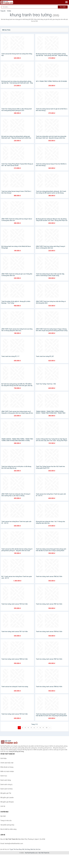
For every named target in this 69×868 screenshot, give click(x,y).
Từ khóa (9, 11)
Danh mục (4, 776)
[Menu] (66, 2)
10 (47, 728)
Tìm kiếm (63, 7)
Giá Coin (38, 849)
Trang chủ (3, 11)
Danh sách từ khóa (6, 789)
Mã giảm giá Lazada (7, 798)
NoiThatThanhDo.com (31, 853)
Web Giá (33, 849)
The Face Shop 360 (19, 849)
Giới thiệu (3, 758)
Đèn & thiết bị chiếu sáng (8, 829)
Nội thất (3, 816)
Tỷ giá (11, 849)
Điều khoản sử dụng (7, 767)
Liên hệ (3, 806)
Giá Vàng (27, 849)
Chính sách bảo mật (7, 763)
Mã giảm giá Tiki (6, 793)
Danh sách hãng (6, 780)
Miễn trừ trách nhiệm (7, 771)
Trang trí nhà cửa (6, 821)
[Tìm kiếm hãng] (30, 7)
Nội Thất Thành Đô (44, 853)
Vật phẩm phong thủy (7, 825)
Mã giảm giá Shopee (7, 802)
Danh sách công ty (6, 784)
